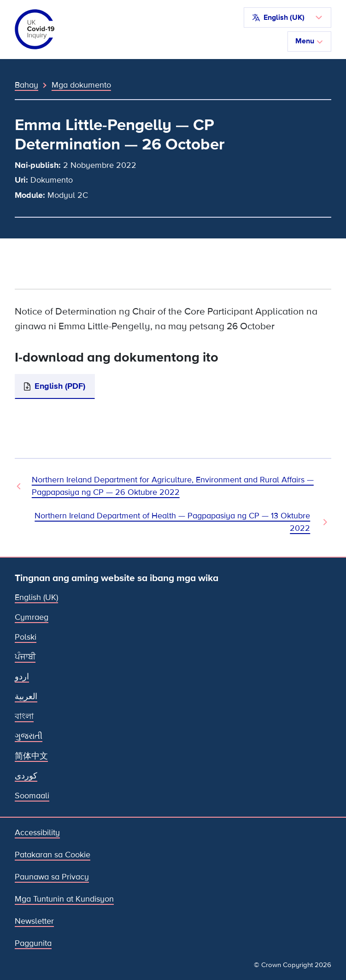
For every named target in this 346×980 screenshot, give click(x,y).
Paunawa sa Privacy (52, 877)
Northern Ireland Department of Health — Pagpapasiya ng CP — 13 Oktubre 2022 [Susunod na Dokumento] (172, 522)
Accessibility (37, 832)
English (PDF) (60, 386)
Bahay (26, 85)
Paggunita (33, 943)
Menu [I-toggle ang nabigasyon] (309, 41)
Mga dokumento (81, 85)
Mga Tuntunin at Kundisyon (64, 899)
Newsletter (34, 921)
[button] (287, 18)
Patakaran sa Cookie (53, 855)
